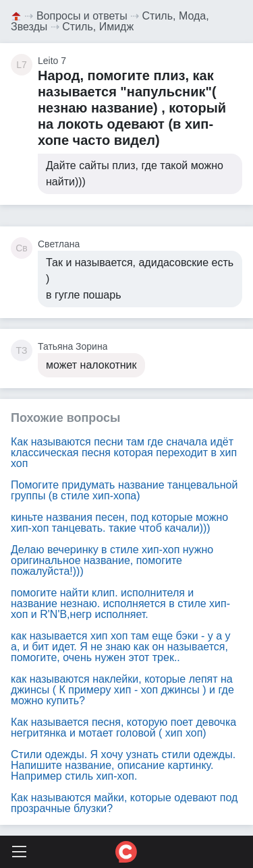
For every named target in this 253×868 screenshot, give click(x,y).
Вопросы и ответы (82, 16)
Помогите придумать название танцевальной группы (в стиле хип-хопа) (124, 490)
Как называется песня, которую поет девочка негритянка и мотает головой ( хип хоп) (123, 727)
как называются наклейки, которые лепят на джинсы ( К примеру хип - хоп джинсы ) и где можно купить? (122, 690)
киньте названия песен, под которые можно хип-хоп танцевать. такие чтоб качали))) (119, 523)
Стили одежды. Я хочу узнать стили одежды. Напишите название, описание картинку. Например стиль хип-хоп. (123, 765)
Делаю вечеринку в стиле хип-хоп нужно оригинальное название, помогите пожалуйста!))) (112, 560)
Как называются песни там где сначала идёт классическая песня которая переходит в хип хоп (124, 453)
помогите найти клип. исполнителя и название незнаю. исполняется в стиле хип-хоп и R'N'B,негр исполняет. (120, 603)
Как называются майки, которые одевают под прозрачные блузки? (124, 803)
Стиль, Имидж (98, 27)
